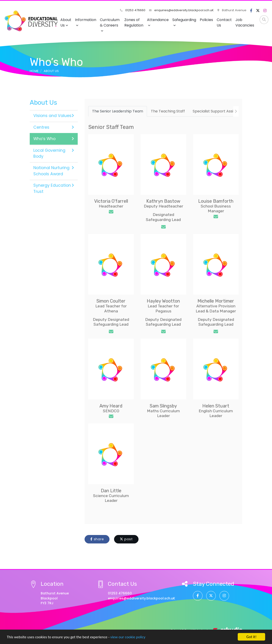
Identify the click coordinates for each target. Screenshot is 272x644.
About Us (66, 23)
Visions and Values (54, 116)
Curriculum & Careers (110, 25)
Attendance (158, 22)
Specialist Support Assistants (219, 111)
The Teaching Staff (168, 111)
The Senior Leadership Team (118, 111)
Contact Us (224, 23)
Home (34, 71)
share (97, 539)
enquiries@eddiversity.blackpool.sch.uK (181, 10)
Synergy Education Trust (54, 188)
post (126, 539)
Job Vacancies (245, 23)
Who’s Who (54, 139)
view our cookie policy (128, 637)
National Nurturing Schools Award (54, 171)
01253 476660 (133, 10)
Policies (206, 20)
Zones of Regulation (134, 23)
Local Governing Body (54, 153)
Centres (54, 127)
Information (86, 22)
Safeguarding (184, 22)
